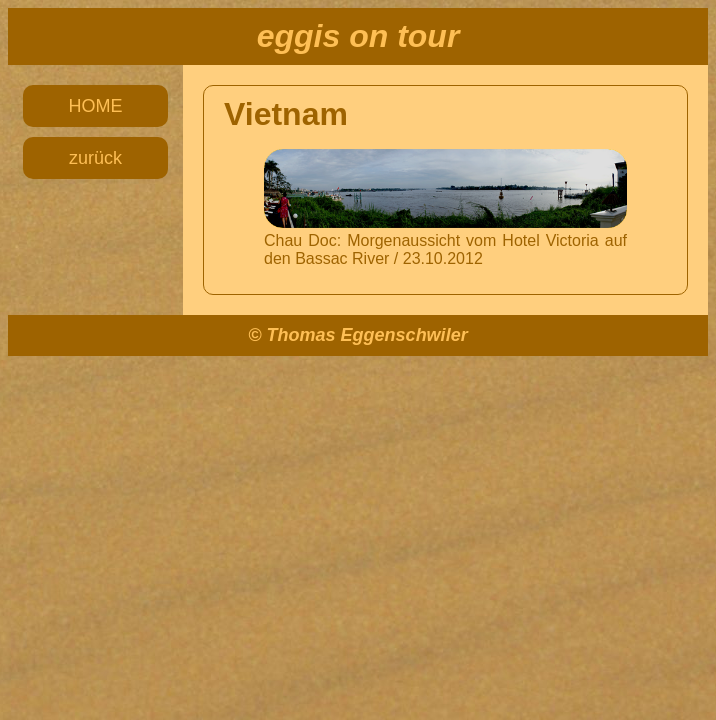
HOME (96, 106)
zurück (95, 158)
